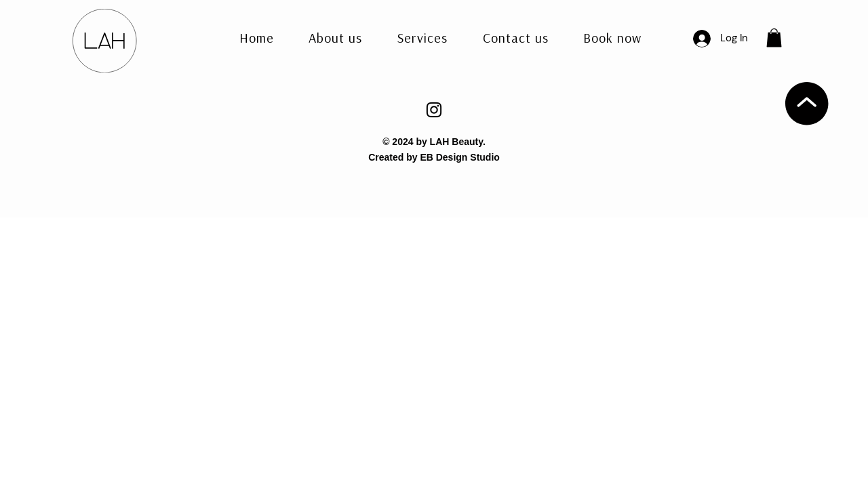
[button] (516, 38)
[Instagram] (434, 110)
